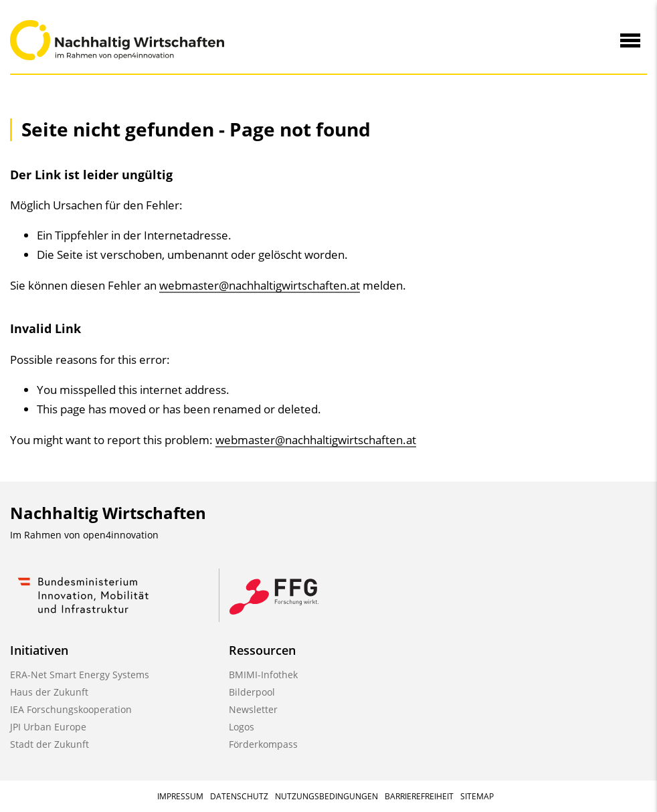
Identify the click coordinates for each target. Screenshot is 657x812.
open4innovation (121, 535)
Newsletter (253, 709)
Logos (242, 727)
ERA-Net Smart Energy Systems (80, 675)
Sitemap (477, 796)
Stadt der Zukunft (50, 744)
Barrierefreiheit (419, 796)
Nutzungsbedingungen (326, 796)
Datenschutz (239, 796)
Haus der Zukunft (49, 692)
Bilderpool (252, 692)
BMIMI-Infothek (263, 675)
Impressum (180, 796)
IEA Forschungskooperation (71, 709)
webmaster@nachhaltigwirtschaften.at (260, 285)
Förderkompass (263, 744)
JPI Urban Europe (48, 727)
